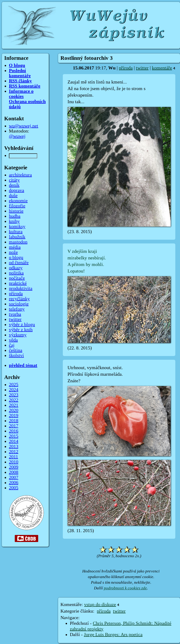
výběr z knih (21, 330)
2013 (14, 447)
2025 (14, 385)
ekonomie (18, 201)
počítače (17, 278)
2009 (14, 467)
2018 (14, 421)
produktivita (21, 288)
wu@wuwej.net (24, 126)
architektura (20, 175)
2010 (14, 462)
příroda (126, 68)
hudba (15, 216)
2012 (14, 452)
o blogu (16, 258)
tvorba (15, 314)
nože (13, 252)
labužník (17, 237)
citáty (14, 180)
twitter (142, 68)
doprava (17, 190)
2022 (14, 400)
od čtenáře (19, 263)
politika (16, 273)
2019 (14, 416)
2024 (14, 390)
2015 (14, 436)
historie (16, 211)
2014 (14, 441)
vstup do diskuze (100, 605)
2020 (14, 410)
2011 (13, 457)
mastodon (18, 242)
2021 (14, 405)
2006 (14, 483)
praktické (18, 283)
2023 (14, 395)
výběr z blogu (22, 325)
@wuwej (17, 136)
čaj (12, 345)
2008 (14, 472)
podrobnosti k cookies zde (125, 588)
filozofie (17, 206)
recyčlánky (19, 299)
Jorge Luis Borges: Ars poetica (113, 635)
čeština (16, 350)
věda (13, 340)
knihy (14, 221)
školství (16, 356)
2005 (14, 488)
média (15, 247)
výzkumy (18, 335)
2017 (14, 426)
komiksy (17, 227)
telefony (17, 309)
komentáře (162, 68)
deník (14, 185)
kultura (16, 232)
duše (13, 196)
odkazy (16, 268)
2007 (14, 477)
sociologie (19, 304)
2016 (14, 431)
